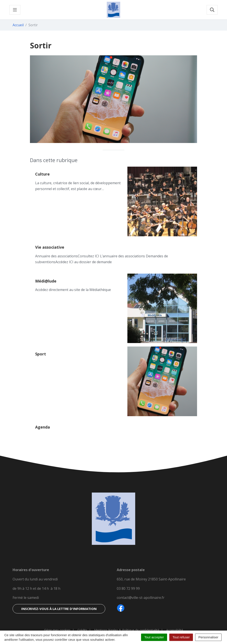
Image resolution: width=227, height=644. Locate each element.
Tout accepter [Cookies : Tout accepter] (154, 637)
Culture (42, 174)
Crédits (82, 630)
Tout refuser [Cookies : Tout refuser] (181, 637)
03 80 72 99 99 (128, 588)
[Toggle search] (212, 10)
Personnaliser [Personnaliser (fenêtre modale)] (208, 637)
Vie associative (50, 247)
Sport (41, 354)
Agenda (43, 427)
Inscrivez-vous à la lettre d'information (59, 609)
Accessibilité (175, 630)
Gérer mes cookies (57, 630)
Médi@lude (46, 281)
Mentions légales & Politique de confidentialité (127, 630)
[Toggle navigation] (15, 10)
